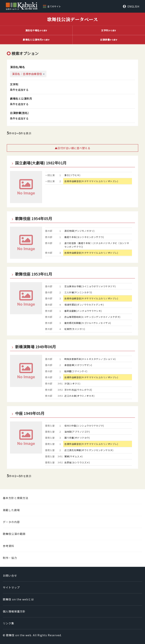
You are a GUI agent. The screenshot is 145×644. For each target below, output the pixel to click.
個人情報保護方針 (14, 611)
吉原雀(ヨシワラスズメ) (77, 462)
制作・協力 (10, 558)
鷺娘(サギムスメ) (74, 456)
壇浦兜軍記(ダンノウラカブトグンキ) (84, 305)
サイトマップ (11, 587)
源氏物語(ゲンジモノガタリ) (79, 231)
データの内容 (11, 522)
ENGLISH (133, 6)
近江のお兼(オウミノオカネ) (79, 396)
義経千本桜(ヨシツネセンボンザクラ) (84, 237)
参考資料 (8, 546)
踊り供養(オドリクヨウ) (77, 438)
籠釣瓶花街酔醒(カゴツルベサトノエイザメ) (88, 323)
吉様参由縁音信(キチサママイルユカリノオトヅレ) (91, 253)
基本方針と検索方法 (16, 498)
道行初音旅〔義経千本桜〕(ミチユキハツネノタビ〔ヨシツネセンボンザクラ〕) (97, 245)
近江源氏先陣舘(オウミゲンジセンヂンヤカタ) (89, 450)
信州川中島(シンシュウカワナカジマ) (84, 426)
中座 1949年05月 (30, 413)
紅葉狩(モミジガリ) (75, 329)
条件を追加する (19, 90)
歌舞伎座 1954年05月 (34, 219)
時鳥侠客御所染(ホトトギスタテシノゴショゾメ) (90, 359)
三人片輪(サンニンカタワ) (78, 292)
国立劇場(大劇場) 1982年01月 (41, 163)
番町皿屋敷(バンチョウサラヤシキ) (83, 311)
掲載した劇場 (11, 510)
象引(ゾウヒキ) (72, 175)
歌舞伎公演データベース (73, 19)
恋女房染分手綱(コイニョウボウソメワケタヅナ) (90, 286)
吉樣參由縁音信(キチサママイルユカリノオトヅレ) (91, 377)
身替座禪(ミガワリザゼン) (78, 365)
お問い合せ (10, 575)
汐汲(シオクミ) (72, 383)
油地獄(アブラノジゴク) (77, 432)
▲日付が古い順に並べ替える (73, 148)
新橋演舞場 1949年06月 (36, 347)
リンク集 (8, 623)
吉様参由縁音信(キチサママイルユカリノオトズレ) (91, 181)
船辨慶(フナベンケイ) (76, 371)
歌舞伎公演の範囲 (14, 534)
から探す (36, 30)
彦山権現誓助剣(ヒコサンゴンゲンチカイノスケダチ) (92, 317)
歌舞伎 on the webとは (18, 599)
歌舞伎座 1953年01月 (34, 274)
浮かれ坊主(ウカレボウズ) (78, 390)
